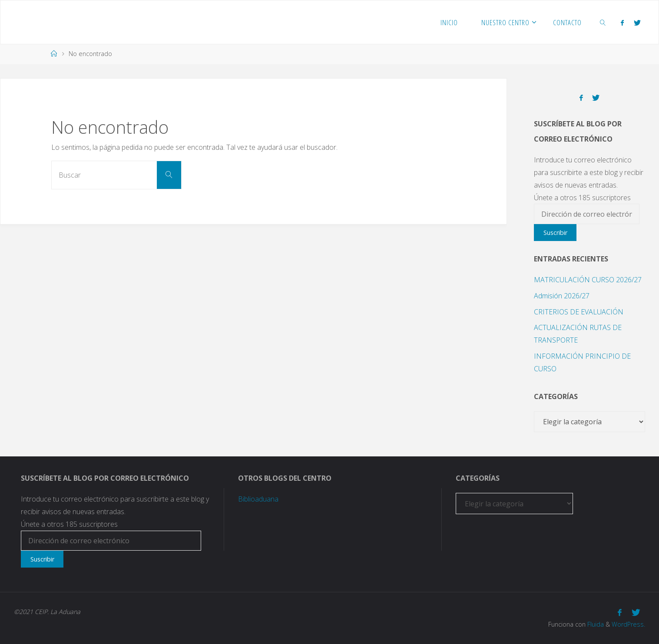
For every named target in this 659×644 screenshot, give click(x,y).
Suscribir (555, 233)
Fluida (595, 624)
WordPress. (628, 624)
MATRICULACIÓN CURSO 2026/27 (588, 280)
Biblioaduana (258, 499)
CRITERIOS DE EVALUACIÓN (579, 312)
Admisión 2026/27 (562, 296)
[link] (603, 22)
